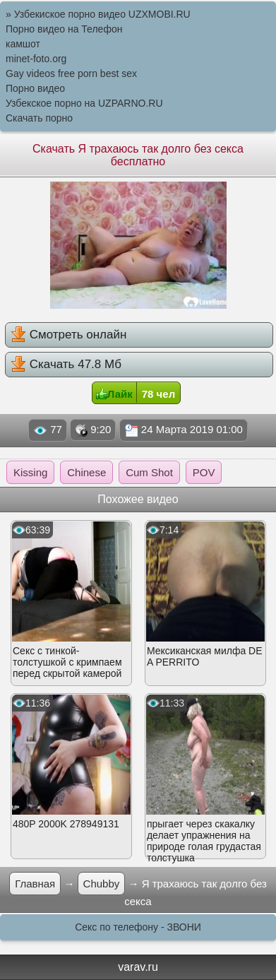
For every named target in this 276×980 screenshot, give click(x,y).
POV (204, 472)
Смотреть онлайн (68, 334)
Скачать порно (39, 118)
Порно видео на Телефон (64, 29)
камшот (23, 44)
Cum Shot (149, 472)
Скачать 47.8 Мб (66, 364)
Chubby (102, 884)
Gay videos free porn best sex (71, 73)
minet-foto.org (36, 59)
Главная (35, 884)
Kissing (30, 472)
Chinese (86, 472)
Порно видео (35, 88)
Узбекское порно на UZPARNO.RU (84, 103)
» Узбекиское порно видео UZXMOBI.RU (98, 14)
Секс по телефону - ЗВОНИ (138, 927)
